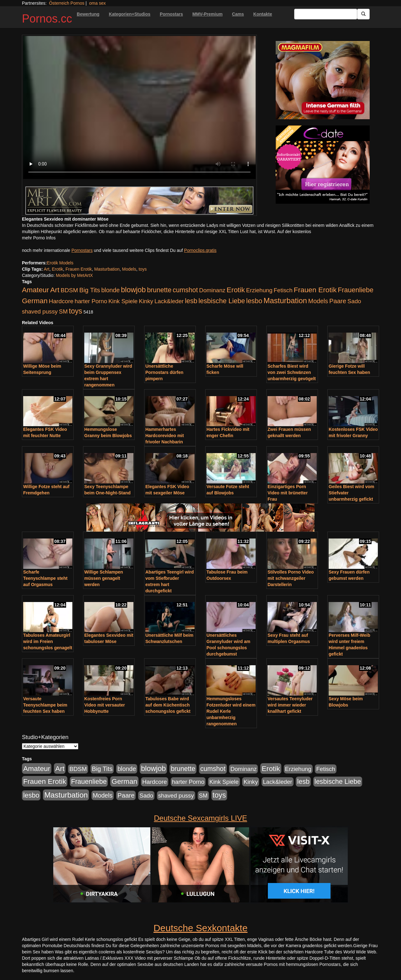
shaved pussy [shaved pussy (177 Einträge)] (40, 311)
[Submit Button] (363, 14)
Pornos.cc (47, 19)
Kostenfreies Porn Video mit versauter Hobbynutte (105, 705)
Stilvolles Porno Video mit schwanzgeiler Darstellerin (291, 578)
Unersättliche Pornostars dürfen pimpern (164, 372)
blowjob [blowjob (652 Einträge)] (133, 290)
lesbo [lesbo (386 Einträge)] (254, 301)
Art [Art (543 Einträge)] (55, 290)
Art (47, 269)
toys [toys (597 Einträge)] (76, 311)
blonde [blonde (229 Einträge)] (110, 290)
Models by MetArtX (74, 275)
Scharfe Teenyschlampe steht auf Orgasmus (45, 578)
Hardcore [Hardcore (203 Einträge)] (61, 301)
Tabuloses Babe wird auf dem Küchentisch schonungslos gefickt (168, 705)
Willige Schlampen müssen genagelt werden (104, 578)
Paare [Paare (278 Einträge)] (338, 301)
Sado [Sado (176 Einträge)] (354, 301)
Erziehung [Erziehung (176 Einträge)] (259, 290)
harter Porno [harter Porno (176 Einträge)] (91, 301)
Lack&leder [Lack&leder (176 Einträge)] (169, 301)
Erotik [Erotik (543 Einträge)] (236, 290)
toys (143, 269)
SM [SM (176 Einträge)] (63, 311)
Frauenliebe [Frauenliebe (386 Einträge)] (356, 290)
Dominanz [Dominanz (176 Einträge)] (212, 290)
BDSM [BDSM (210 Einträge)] (69, 290)
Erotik (57, 269)
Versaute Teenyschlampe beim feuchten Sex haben (45, 705)
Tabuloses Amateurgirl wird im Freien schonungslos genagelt (48, 641)
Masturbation (107, 269)
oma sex (98, 3)
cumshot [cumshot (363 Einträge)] (185, 290)
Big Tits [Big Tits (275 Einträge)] (90, 290)
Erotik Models (60, 263)
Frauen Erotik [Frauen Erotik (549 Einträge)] (315, 290)
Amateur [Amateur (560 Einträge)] (35, 290)
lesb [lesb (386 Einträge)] (191, 301)
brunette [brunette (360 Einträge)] (159, 290)
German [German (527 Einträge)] (35, 301)
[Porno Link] (139, 201)
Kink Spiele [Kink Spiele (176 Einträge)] (123, 301)
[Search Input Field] (326, 14)
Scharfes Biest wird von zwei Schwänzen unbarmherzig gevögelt (292, 372)
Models (129, 269)
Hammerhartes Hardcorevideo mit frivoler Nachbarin (165, 436)
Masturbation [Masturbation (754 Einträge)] (285, 301)
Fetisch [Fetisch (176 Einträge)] (283, 290)
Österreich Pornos (67, 3)
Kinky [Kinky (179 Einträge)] (146, 301)
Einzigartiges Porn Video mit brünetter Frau (288, 493)
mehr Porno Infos (39, 238)
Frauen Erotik (79, 269)
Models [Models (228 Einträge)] (318, 301)
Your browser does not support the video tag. (139, 107)
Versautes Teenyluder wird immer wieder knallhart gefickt (290, 705)
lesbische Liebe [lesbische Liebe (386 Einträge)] (222, 301)
